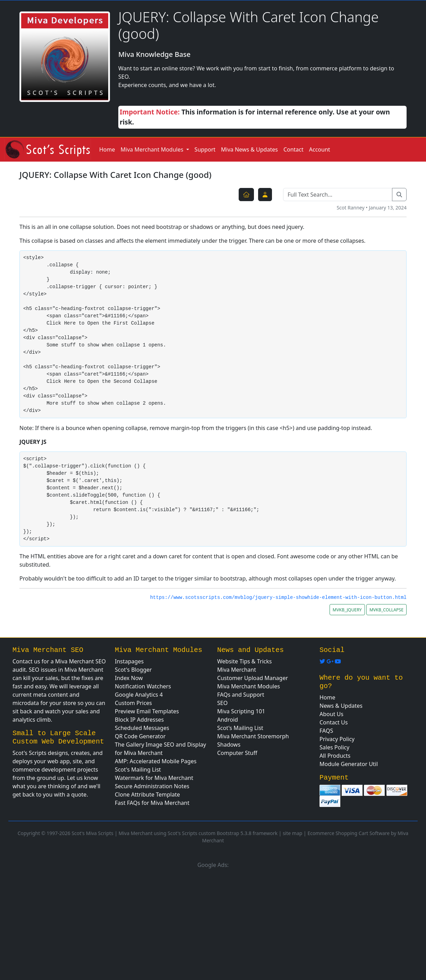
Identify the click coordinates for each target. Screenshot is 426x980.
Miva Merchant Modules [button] (153, 149)
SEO (222, 703)
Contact (293, 149)
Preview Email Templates (147, 711)
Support (205, 149)
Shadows (229, 745)
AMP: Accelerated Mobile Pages (156, 761)
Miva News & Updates (249, 149)
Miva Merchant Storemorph (253, 736)
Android (228, 720)
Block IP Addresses (139, 720)
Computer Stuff (237, 753)
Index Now (129, 678)
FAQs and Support (241, 695)
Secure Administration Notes (152, 786)
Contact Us (334, 722)
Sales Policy (334, 747)
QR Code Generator (140, 736)
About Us (331, 714)
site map (292, 833)
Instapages (129, 661)
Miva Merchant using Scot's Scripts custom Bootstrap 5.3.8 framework (198, 833)
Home (107, 149)
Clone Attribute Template (147, 794)
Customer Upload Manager (253, 678)
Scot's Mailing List (138, 770)
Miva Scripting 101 (241, 711)
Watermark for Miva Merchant (154, 778)
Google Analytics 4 (139, 695)
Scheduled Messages (142, 728)
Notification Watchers (143, 686)
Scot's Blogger (133, 670)
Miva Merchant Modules (249, 686)
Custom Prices (133, 703)
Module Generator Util (349, 764)
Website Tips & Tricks (244, 661)
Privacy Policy (337, 739)
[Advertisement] (213, 923)
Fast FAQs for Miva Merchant (152, 803)
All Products (335, 756)
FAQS (326, 731)
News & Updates (341, 706)
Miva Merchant (237, 670)
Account (320, 149)
